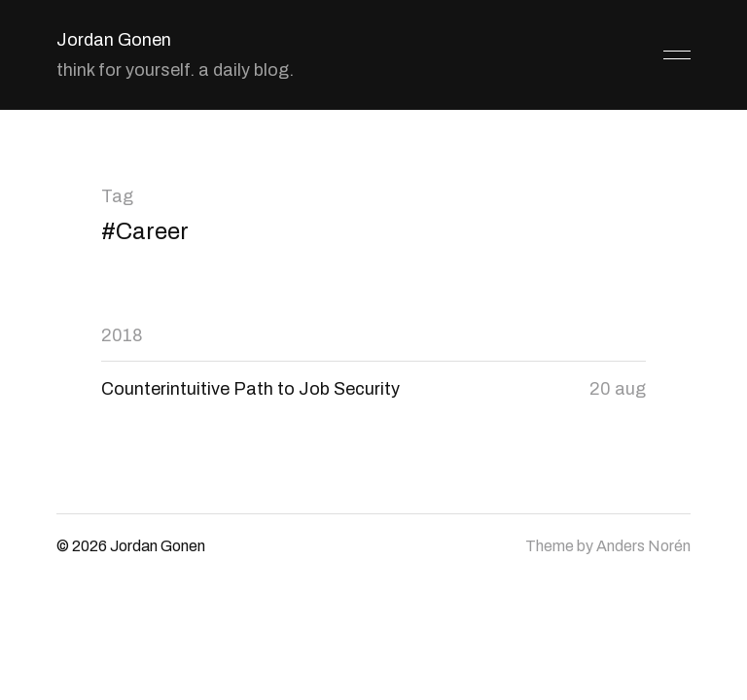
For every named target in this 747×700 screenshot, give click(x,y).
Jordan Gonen (114, 40)
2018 (122, 335)
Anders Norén (643, 546)
